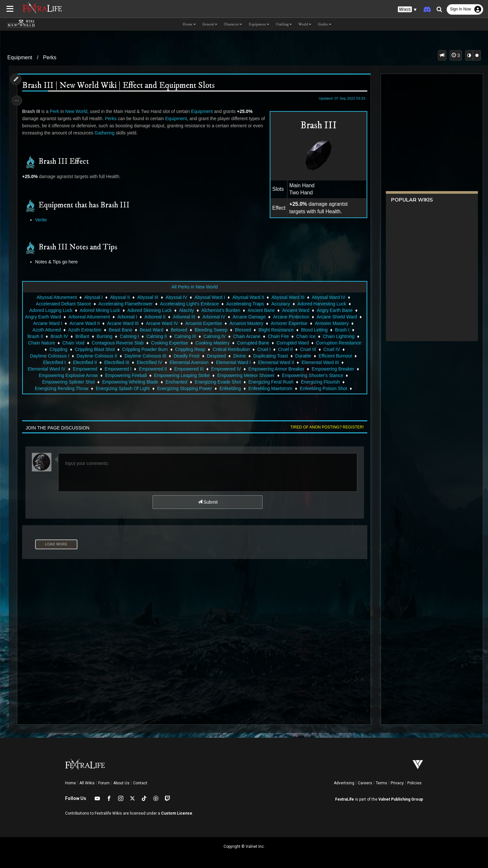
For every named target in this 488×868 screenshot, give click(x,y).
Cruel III (308, 349)
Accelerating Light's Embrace (189, 304)
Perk (56, 111)
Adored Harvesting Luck (321, 304)
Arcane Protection (295, 317)
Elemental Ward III (320, 362)
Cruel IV (331, 349)
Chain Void (73, 343)
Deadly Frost (186, 356)
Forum (104, 783)
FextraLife (345, 799)
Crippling (58, 349)
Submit (207, 502)
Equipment (20, 57)
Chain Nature (41, 343)
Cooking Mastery (212, 343)
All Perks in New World (194, 287)
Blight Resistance (276, 330)
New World (78, 111)
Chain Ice (306, 336)
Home (70, 783)
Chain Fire (278, 336)
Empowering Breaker (333, 369)
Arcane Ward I (51, 323)
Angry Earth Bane (335, 310)
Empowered (85, 369)
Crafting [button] (284, 24)
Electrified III (117, 362)
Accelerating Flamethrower (125, 304)
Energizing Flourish (320, 382)
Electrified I (54, 362)
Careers (365, 783)
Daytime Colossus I (49, 356)
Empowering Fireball (126, 375)
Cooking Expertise (169, 343)
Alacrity (186, 310)
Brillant (82, 336)
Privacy (397, 783)
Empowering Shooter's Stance (312, 375)
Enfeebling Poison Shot (323, 388)
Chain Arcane (247, 336)
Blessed (243, 330)
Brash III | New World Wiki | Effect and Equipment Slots (120, 86)
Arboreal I (131, 317)
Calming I (129, 336)
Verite (43, 220)
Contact (140, 783)
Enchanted (176, 382)
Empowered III (189, 369)
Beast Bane (120, 330)
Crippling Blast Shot (95, 349)
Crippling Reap (190, 349)
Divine (239, 356)
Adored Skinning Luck (149, 310)
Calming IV (214, 336)
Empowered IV (226, 369)
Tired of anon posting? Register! (325, 427)
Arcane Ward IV (165, 323)
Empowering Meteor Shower (246, 375)
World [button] (305, 24)
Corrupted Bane (253, 343)
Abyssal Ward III (288, 297)
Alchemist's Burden (220, 310)
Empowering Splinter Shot (68, 382)
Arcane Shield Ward (340, 317)
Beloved (179, 330)
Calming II (156, 336)
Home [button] (189, 24)
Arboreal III (187, 317)
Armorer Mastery (335, 323)
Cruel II (285, 349)
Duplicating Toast (270, 356)
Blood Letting (314, 330)
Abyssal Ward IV (328, 297)
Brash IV (59, 336)
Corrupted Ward (292, 343)
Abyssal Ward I (210, 297)
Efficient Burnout (335, 356)
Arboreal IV (217, 317)
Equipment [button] (259, 24)
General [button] (210, 24)
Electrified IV (149, 362)
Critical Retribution (231, 349)
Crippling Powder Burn (145, 349)
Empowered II (153, 369)
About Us (121, 783)
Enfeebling (230, 388)
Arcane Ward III (126, 323)
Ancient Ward (295, 310)
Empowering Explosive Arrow (68, 375)
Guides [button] (325, 24)
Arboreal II (159, 317)
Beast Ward (151, 330)
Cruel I (264, 349)
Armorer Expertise (293, 323)
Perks (50, 57)
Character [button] (233, 24)
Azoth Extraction (85, 330)
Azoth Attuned (46, 330)
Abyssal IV (176, 297)
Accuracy (280, 304)
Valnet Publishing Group (401, 799)
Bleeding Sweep (211, 330)
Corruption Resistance (339, 343)
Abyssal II (120, 297)
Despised (216, 356)
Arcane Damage (253, 317)
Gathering (117, 133)
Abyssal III (148, 297)
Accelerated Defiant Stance (63, 304)
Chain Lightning (339, 336)
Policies (414, 783)
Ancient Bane (261, 310)
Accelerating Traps (245, 304)
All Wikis (87, 783)
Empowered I (118, 369)
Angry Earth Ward (46, 317)
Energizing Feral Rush (271, 382)
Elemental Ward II (276, 362)
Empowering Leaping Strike (182, 375)
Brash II (35, 336)
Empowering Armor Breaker (276, 369)
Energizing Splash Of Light (123, 388)
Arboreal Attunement (93, 317)
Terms (381, 783)
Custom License (177, 813)
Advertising (344, 783)
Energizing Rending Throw (61, 388)
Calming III (185, 336)
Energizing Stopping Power (184, 388)
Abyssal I (93, 297)
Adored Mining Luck (100, 310)
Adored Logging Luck (50, 310)
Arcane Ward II (88, 323)
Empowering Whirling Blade (130, 382)
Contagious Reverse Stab (117, 343)
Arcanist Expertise (207, 323)
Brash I (342, 330)
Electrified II (85, 362)
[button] (407, 10)
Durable (303, 356)
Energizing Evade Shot (218, 382)
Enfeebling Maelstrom (270, 388)
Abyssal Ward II (248, 297)
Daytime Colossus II (97, 356)
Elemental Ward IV (46, 369)
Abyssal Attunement (57, 297)
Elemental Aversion (189, 362)
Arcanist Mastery (250, 323)
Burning (104, 336)
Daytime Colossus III (145, 356)
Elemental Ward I (233, 362)
